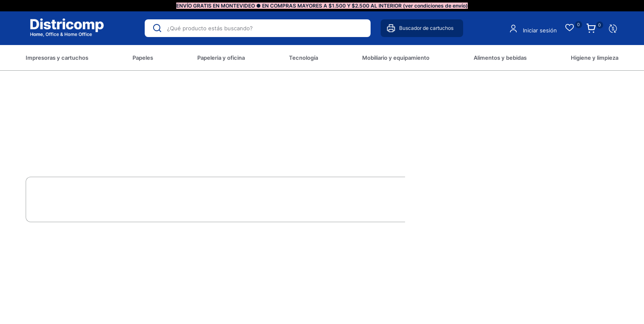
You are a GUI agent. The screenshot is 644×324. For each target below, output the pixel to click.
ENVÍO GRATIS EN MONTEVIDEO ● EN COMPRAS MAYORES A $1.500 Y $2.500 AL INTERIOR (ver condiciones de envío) (322, 6)
